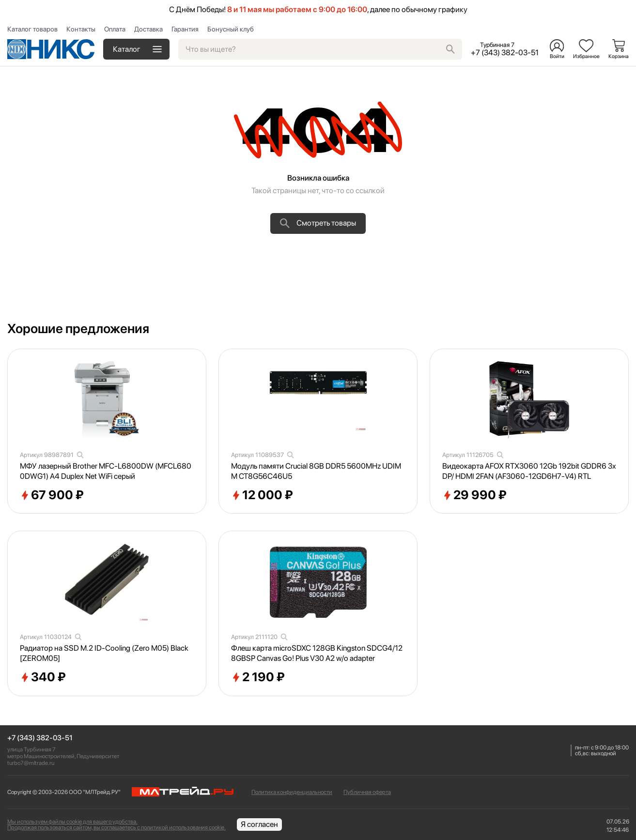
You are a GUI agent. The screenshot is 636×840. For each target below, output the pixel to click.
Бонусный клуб (231, 29)
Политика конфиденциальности (292, 792)
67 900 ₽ (52, 495)
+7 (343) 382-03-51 (40, 738)
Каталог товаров (32, 29)
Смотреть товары (318, 223)
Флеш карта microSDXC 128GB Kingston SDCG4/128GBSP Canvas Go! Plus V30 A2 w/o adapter (317, 653)
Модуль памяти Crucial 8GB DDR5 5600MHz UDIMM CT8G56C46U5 (316, 471)
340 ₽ (43, 677)
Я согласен (259, 824)
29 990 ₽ (474, 495)
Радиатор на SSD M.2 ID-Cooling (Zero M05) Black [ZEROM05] (104, 653)
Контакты (81, 29)
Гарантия (185, 29)
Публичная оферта (367, 792)
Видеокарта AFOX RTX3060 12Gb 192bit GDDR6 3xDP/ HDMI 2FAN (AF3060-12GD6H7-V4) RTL (529, 471)
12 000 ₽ (262, 495)
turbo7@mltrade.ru (31, 763)
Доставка (148, 29)
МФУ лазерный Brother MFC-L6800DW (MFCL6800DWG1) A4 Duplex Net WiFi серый (106, 471)
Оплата (115, 29)
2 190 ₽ (258, 677)
